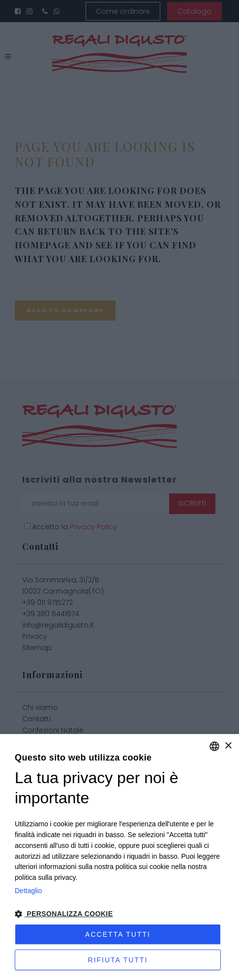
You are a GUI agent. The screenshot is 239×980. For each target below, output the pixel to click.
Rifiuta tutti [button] (118, 960)
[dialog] (119, 857)
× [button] (228, 746)
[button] (119, 914)
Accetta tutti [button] (118, 934)
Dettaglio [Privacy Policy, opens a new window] (28, 891)
